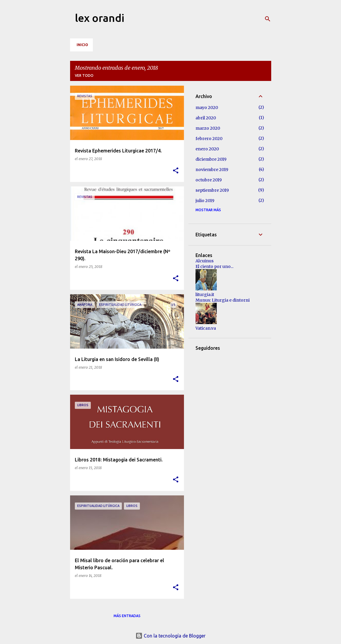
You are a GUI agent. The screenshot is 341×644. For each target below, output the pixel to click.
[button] (176, 171)
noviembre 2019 (212, 170)
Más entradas (127, 616)
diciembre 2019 (211, 159)
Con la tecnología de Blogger (170, 636)
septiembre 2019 (212, 190)
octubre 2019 (209, 180)
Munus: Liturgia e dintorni (223, 300)
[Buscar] (268, 19)
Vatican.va (206, 328)
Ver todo (84, 75)
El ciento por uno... (214, 266)
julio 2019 (205, 201)
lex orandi (100, 18)
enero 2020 (207, 149)
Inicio (82, 45)
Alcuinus (205, 261)
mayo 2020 (207, 108)
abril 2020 (206, 118)
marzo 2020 (208, 128)
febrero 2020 (209, 139)
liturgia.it (205, 295)
